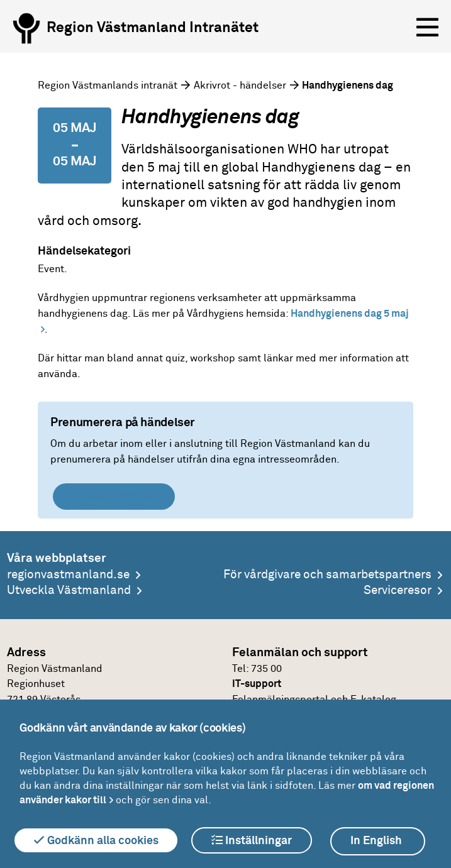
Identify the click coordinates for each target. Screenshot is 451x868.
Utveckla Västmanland (69, 591)
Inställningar (252, 840)
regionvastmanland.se (68, 575)
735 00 (266, 669)
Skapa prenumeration (114, 496)
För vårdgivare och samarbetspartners (327, 575)
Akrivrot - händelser (240, 85)
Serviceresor (398, 591)
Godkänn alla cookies (96, 840)
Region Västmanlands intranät (108, 85)
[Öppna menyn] (427, 28)
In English (376, 841)
